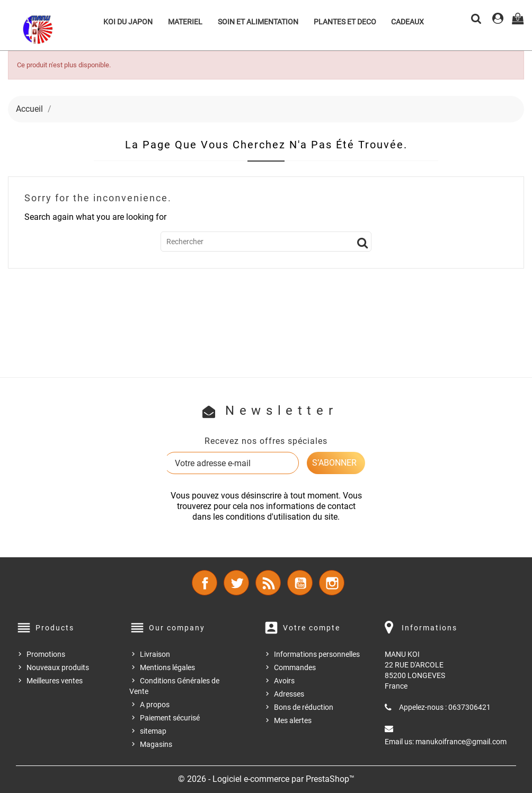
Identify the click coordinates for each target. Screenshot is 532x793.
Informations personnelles (317, 654)
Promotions (46, 654)
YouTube (300, 583)
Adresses (289, 694)
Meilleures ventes (55, 681)
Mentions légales (167, 667)
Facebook (205, 583)
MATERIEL (185, 22)
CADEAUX (407, 22)
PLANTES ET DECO (345, 22)
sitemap (153, 731)
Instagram (332, 583)
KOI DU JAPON (128, 22)
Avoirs (284, 681)
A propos (155, 705)
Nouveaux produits (58, 667)
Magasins (156, 744)
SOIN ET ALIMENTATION (258, 22)
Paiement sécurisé (170, 718)
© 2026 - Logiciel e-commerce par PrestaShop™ (266, 779)
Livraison (155, 654)
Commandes (295, 667)
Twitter (236, 583)
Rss (268, 583)
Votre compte (312, 628)
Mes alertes (293, 720)
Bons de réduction (304, 707)
